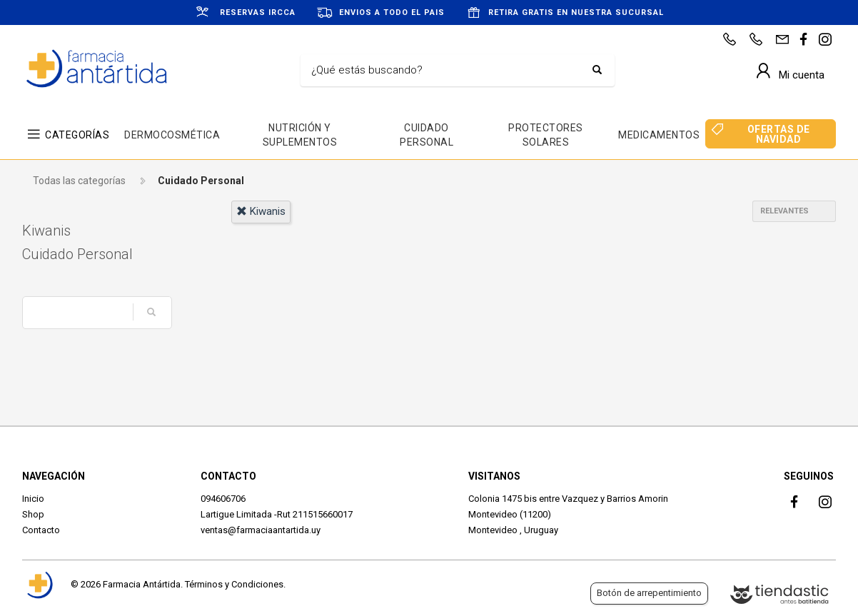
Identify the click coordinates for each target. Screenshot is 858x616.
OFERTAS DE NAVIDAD (779, 134)
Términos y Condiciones (234, 584)
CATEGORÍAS (77, 135)
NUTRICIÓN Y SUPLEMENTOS (300, 135)
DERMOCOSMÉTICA (172, 135)
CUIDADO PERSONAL (427, 135)
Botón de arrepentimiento (649, 593)
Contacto (41, 530)
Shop (33, 514)
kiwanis (261, 211)
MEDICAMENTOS (659, 135)
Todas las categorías (79, 181)
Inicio (33, 499)
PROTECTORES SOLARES (546, 135)
